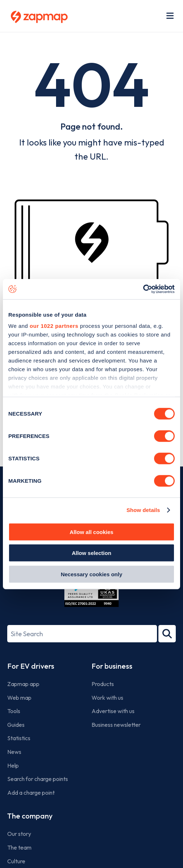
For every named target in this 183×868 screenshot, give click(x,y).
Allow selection (91, 553)
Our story (19, 834)
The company (30, 816)
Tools (14, 711)
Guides (16, 725)
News (14, 752)
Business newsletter (116, 725)
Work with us (107, 698)
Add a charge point (31, 793)
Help (13, 765)
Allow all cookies (92, 532)
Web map (19, 698)
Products (103, 684)
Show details (143, 510)
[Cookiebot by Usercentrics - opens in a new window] (143, 289)
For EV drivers (31, 666)
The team (19, 847)
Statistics (19, 738)
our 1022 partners (54, 326)
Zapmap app (23, 684)
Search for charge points (38, 779)
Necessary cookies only (91, 574)
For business (112, 666)
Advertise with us (113, 711)
